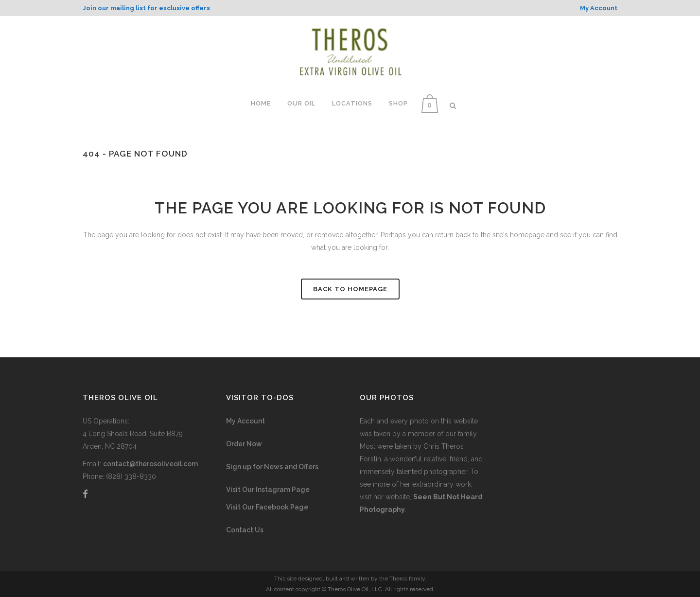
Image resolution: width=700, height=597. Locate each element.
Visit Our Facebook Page (267, 507)
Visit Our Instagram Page (268, 490)
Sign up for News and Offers (272, 467)
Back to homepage (350, 289)
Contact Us (245, 530)
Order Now (244, 444)
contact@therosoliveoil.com (150, 464)
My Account (245, 421)
